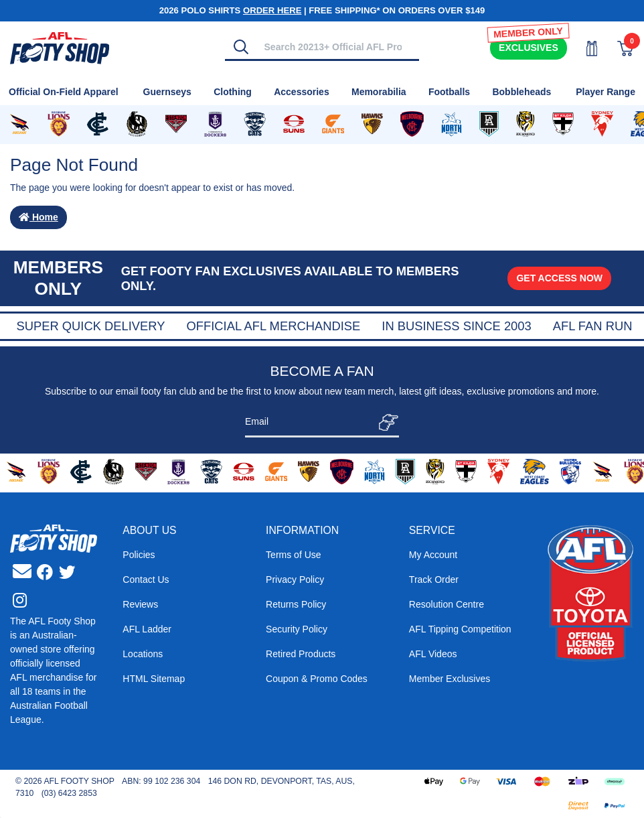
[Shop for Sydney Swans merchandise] (602, 125)
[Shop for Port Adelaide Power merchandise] (489, 125)
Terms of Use (293, 555)
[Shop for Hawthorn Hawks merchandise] (372, 125)
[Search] (241, 47)
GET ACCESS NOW (559, 278)
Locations (143, 654)
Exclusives (529, 48)
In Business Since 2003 (561, 326)
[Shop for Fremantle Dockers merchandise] (215, 125)
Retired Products (301, 654)
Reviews (140, 604)
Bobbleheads (521, 92)
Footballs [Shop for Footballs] (449, 92)
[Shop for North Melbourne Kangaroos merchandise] (452, 125)
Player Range (606, 92)
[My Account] (584, 49)
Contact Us (146, 580)
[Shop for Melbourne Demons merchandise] (412, 125)
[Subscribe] (385, 422)
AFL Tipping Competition (460, 629)
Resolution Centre (447, 604)
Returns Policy (296, 604)
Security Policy (297, 629)
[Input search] (338, 47)
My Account (433, 555)
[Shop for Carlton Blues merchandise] (98, 125)
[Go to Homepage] (60, 47)
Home (38, 217)
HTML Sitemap (154, 679)
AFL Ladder (147, 629)
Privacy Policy (295, 580)
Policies (139, 555)
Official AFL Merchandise (378, 326)
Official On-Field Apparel (64, 92)
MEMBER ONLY (528, 32)
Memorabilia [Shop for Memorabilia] (379, 92)
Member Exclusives (450, 679)
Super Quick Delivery (195, 326)
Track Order (434, 580)
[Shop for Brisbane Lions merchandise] (58, 125)
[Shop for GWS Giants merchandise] (333, 125)
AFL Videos (433, 654)
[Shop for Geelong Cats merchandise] (255, 125)
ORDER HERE (272, 10)
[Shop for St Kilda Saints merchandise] (563, 125)
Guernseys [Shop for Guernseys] (167, 92)
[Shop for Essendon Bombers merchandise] (176, 125)
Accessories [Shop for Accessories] (302, 92)
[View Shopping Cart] (617, 49)
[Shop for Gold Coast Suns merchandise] (294, 125)
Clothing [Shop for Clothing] (233, 92)
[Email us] (22, 572)
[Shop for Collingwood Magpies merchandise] (137, 125)
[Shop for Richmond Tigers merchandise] (526, 125)
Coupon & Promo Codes (317, 679)
